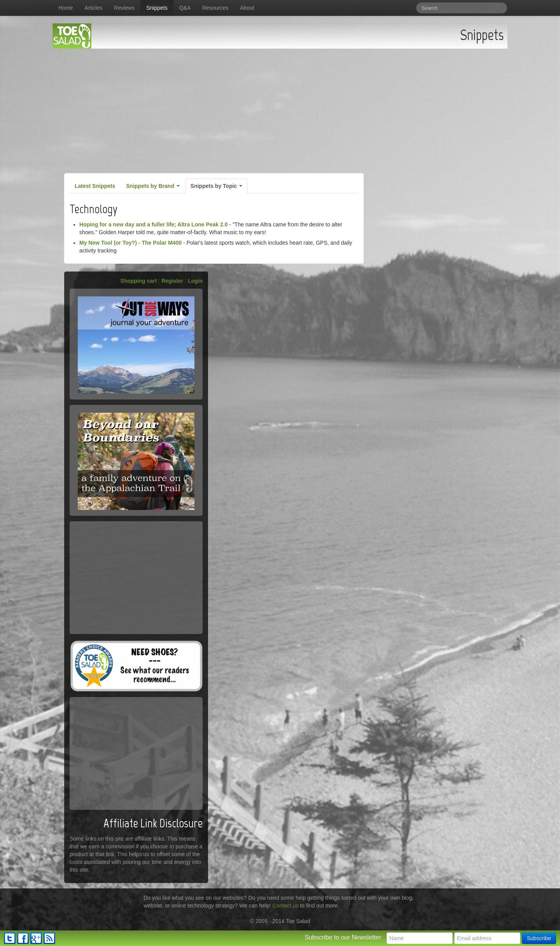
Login (195, 281)
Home (66, 8)
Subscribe (539, 938)
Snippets (157, 8)
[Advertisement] (280, 107)
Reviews (124, 8)
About (247, 8)
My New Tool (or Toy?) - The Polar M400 (130, 243)
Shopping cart (138, 281)
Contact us (286, 906)
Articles (93, 8)
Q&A (185, 8)
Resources (215, 8)
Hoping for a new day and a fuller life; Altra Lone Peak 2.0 (153, 224)
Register (172, 281)
